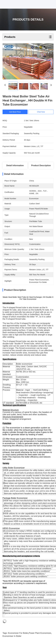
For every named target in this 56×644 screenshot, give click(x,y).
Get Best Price (16, 112)
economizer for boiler (18, 633)
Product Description (41, 165)
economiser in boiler (12, 636)
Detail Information (15, 165)
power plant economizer (40, 633)
